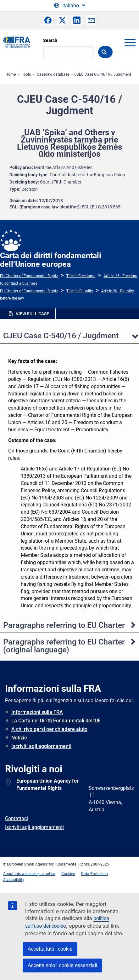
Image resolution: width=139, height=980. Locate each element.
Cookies (68, 874)
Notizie (19, 738)
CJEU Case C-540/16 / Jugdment (103, 74)
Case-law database (53, 74)
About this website (19, 874)
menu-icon (130, 43)
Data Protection (95, 874)
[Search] (68, 52)
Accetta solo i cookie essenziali (62, 965)
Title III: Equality (80, 291)
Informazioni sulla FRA (37, 712)
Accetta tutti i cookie (50, 949)
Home (11, 74)
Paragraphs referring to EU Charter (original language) (64, 646)
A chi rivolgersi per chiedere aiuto (49, 729)
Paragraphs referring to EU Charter (64, 625)
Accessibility (14, 880)
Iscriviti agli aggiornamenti (41, 746)
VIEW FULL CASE (32, 314)
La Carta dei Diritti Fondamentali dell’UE (56, 721)
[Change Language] (70, 6)
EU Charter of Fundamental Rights (29, 276)
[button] (48, 20)
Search (50, 40)
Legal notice (45, 874)
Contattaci (17, 818)
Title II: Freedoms (81, 276)
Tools (26, 74)
